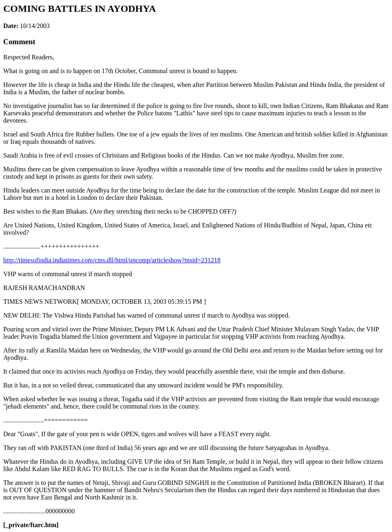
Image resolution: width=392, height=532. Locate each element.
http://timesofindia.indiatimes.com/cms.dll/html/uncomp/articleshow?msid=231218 (112, 260)
